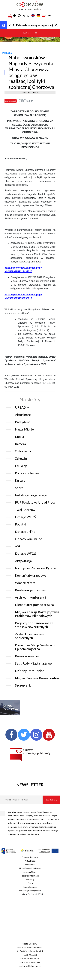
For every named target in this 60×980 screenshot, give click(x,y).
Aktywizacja (23, 561)
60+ (18, 546)
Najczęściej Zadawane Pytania (36, 568)
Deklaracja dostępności (30, 891)
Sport (19, 488)
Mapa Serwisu (30, 887)
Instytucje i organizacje (31, 495)
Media (19, 437)
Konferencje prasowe (30, 590)
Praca (30, 883)
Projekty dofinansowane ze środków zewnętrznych (34, 625)
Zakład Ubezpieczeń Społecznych (29, 636)
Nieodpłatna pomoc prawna (34, 605)
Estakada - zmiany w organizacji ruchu (34, 25)
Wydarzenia (30, 865)
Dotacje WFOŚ (25, 517)
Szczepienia (23, 685)
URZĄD (20, 407)
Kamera (20, 444)
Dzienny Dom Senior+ (30, 671)
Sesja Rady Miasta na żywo (33, 663)
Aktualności (10, 101)
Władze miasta (25, 583)
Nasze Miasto (24, 429)
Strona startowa (30, 857)
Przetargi (30, 879)
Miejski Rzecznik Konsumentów (37, 678)
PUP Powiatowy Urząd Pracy (35, 502)
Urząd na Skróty (30, 872)
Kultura (20, 480)
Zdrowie (21, 458)
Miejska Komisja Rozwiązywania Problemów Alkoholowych (37, 614)
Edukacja (21, 466)
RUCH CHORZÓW (10, 707)
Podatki (20, 524)
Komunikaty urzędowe (31, 575)
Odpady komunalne (29, 539)
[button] (10, 25)
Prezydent (22, 422)
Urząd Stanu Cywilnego (30, 868)
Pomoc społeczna (27, 473)
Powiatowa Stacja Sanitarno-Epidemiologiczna (35, 647)
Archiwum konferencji (31, 597)
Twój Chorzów (25, 510)
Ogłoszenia (23, 451)
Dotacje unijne (25, 532)
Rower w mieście (27, 656)
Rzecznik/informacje (30, 876)
